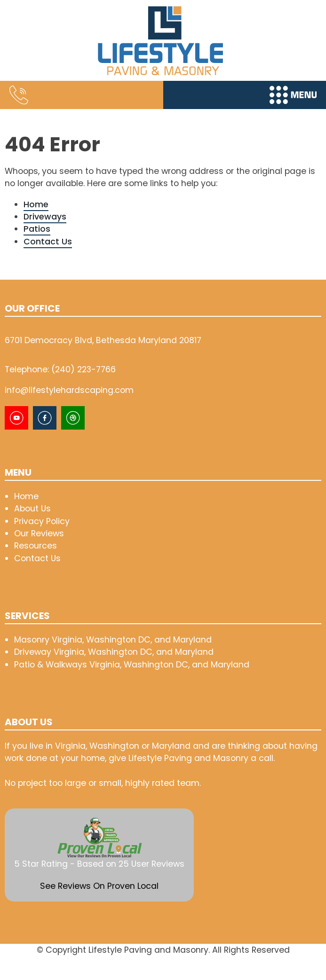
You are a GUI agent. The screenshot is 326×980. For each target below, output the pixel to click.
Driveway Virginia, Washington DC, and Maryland (114, 652)
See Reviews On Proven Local (99, 886)
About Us (32, 508)
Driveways (45, 216)
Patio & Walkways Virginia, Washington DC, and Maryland (132, 664)
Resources (36, 545)
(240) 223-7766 (83, 369)
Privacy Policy (42, 521)
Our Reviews (39, 533)
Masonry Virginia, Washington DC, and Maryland (113, 639)
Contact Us (48, 241)
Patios (37, 229)
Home (36, 204)
